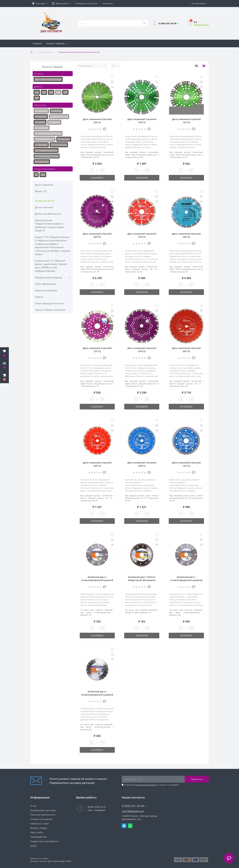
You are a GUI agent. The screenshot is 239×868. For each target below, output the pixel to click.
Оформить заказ (201, 25)
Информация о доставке (87, 3)
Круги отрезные (44, 185)
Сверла (39, 297)
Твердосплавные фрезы (49, 277)
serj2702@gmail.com (133, 811)
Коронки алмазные (46, 290)
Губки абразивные (46, 284)
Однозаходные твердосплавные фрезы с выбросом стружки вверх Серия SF (50, 225)
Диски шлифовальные (48, 214)
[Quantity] (97, 170)
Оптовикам (108, 3)
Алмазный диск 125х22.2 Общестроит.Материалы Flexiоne (142, 580)
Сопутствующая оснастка (49, 303)
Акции (34, 846)
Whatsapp (130, 826)
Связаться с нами (40, 824)
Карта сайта (37, 832)
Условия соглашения (41, 819)
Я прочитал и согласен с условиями (151, 785)
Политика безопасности (146, 785)
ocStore (45, 858)
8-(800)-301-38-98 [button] (134, 806)
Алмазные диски (46, 52)
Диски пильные (44, 207)
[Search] (144, 23)
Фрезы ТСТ (41, 191)
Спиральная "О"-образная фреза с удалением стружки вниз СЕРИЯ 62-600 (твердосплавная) (51, 266)
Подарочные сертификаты (44, 841)
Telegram (124, 826)
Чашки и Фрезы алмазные (50, 310)
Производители (39, 837)
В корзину (97, 178)
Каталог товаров (57, 43)
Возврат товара (39, 828)
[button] (4, 377)
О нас (33, 806)
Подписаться (197, 779)
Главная (37, 43)
